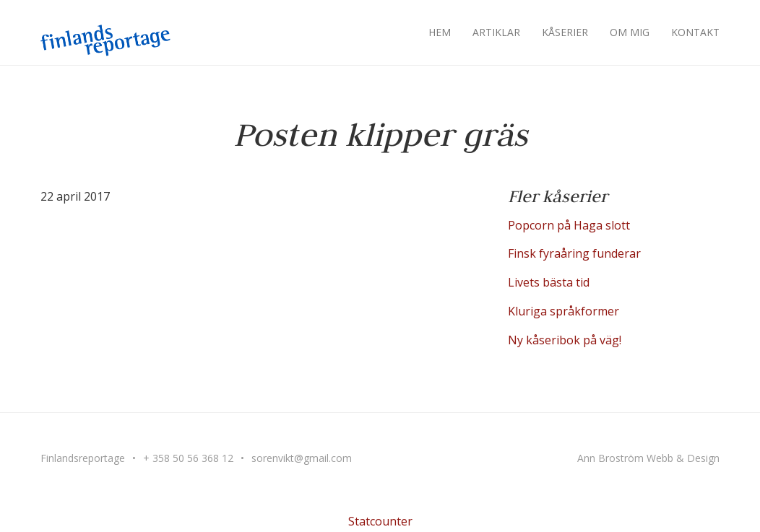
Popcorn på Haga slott (569, 225)
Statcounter (380, 521)
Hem (440, 32)
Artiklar (496, 32)
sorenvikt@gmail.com (302, 458)
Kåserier (565, 32)
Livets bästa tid (549, 282)
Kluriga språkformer (563, 311)
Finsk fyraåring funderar (574, 253)
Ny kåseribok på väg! (565, 340)
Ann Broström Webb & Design (648, 458)
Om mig (630, 32)
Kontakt (695, 32)
